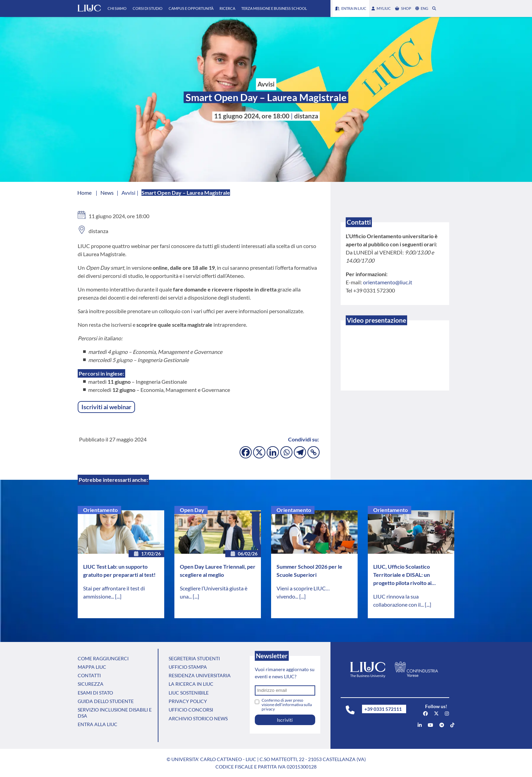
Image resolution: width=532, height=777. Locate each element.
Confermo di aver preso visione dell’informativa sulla (287, 705)
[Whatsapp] (286, 452)
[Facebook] (246, 452)
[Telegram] (300, 452)
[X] (259, 452)
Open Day (192, 510)
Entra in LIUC (351, 8)
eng (422, 8)
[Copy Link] (313, 452)
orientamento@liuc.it (388, 282)
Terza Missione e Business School (274, 8)
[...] (118, 596)
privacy (268, 709)
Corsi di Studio (148, 8)
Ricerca (227, 8)
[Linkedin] (273, 452)
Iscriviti (285, 720)
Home (84, 193)
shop (403, 8)
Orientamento (100, 510)
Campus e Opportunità (191, 8)
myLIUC (381, 8)
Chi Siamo (117, 8)
